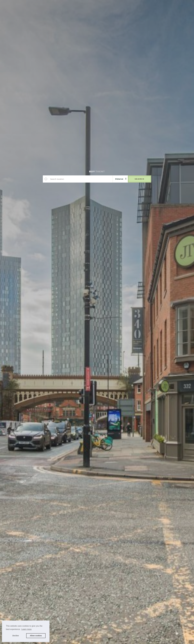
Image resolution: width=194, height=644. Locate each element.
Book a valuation (128, 636)
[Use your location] (46, 179)
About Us (163, 4)
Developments (157, 10)
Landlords (70, 10)
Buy (14, 10)
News (173, 4)
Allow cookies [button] (36, 636)
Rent (29, 10)
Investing (135, 10)
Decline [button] (16, 636)
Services (48, 10)
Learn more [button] (26, 629)
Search (139, 179)
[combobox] (81, 179)
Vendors (118, 10)
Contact (177, 10)
